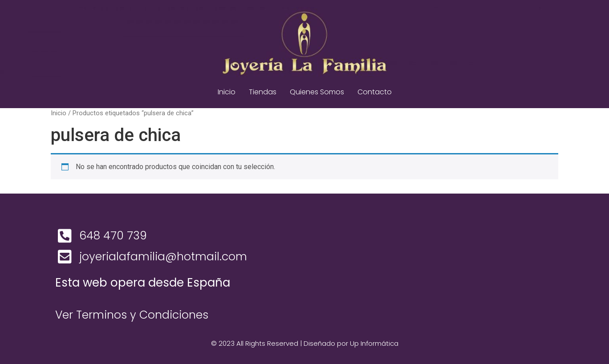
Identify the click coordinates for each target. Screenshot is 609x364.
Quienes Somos (317, 92)
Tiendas (263, 92)
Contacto (375, 92)
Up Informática (374, 343)
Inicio (227, 92)
